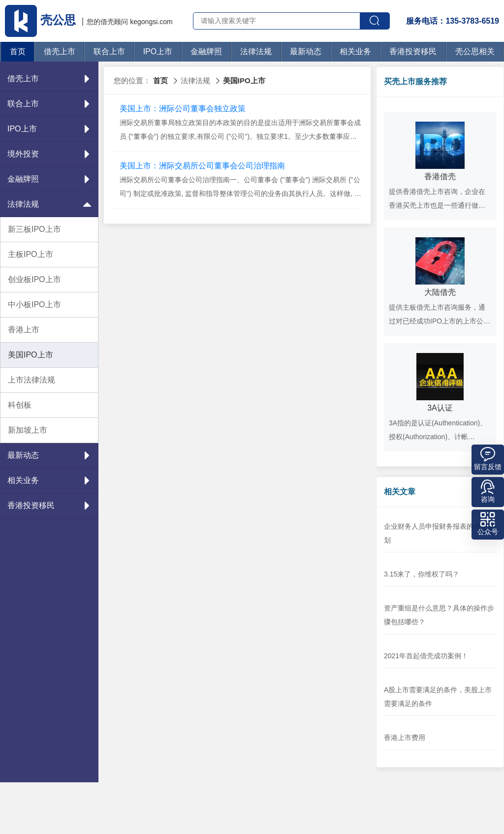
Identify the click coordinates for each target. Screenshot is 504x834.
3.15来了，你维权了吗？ (422, 574)
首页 (18, 51)
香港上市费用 (405, 738)
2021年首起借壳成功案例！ (426, 656)
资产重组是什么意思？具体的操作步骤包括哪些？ (439, 615)
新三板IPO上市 (34, 229)
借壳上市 (60, 51)
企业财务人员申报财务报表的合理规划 (439, 533)
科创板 (20, 405)
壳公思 (42, 20)
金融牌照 (206, 51)
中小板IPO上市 (34, 305)
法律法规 (256, 51)
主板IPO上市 (31, 254)
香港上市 (24, 330)
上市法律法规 (31, 380)
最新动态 (306, 51)
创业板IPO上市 (34, 279)
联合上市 (109, 51)
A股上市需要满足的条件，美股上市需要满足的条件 (438, 697)
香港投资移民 (413, 51)
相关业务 (355, 51)
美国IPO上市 (31, 355)
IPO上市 (158, 51)
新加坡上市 (28, 430)
